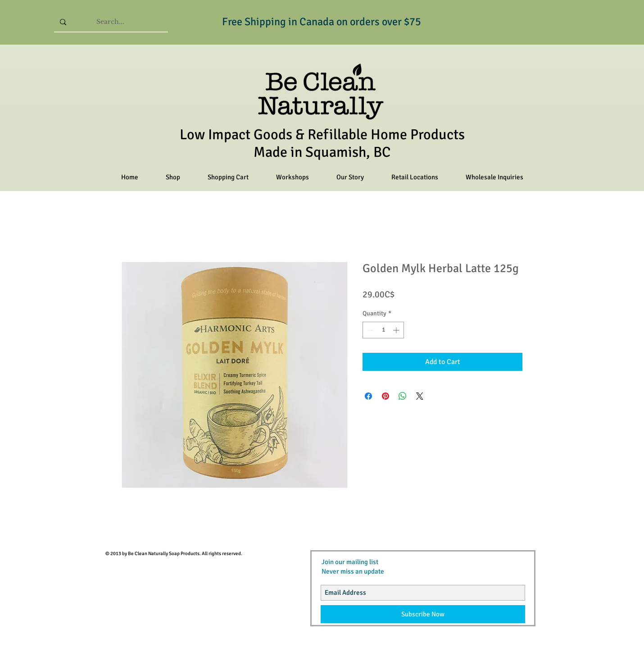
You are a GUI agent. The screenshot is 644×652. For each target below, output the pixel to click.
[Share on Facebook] (368, 396)
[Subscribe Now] (423, 614)
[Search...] (110, 22)
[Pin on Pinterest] (385, 396)
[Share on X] (420, 396)
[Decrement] (370, 330)
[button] (173, 177)
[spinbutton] (383, 330)
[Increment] (397, 330)
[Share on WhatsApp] (403, 396)
